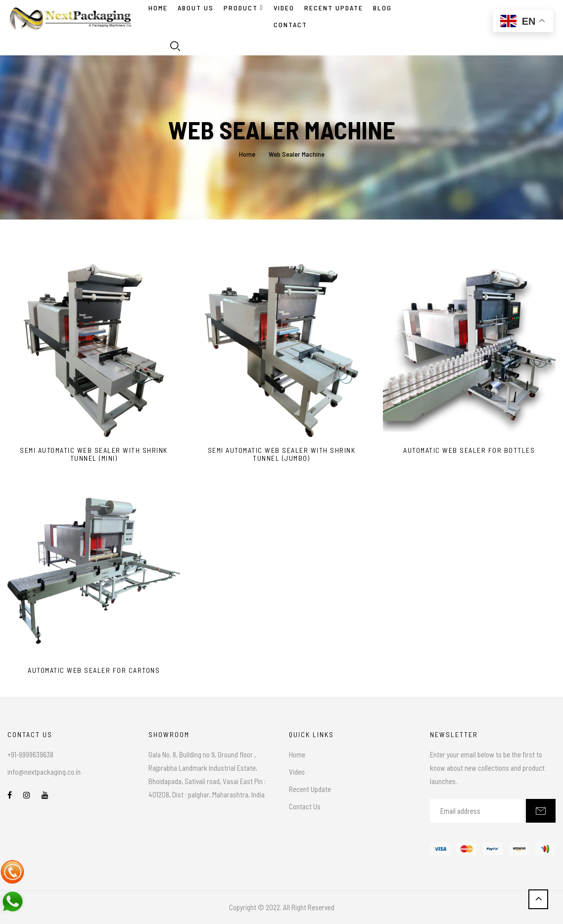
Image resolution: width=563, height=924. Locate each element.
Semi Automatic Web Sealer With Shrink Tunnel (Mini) (94, 455)
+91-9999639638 (30, 754)
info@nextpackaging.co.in (44, 772)
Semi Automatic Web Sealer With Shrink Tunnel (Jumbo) (282, 455)
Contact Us (305, 806)
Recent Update (310, 789)
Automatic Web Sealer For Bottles (469, 450)
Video (297, 772)
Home (158, 8)
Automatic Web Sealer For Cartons (94, 670)
